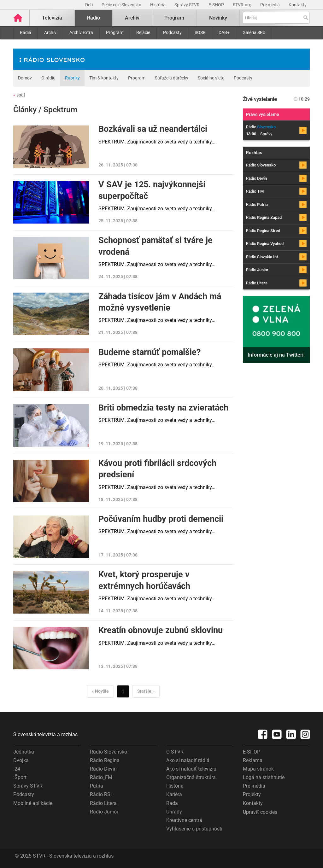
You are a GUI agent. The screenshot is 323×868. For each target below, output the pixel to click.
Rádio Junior (104, 812)
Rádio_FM (101, 777)
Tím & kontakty (104, 78)
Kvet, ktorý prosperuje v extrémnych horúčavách (144, 580)
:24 (17, 769)
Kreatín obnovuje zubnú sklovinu (161, 630)
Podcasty (172, 32)
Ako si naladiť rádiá (188, 760)
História (158, 5)
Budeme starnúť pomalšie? (150, 352)
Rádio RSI (101, 794)
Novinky (218, 18)
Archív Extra (81, 32)
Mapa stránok (258, 769)
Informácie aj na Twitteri (276, 355)
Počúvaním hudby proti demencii (161, 519)
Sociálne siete (211, 78)
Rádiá (26, 32)
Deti (89, 5)
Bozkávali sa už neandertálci (153, 129)
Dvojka (21, 760)
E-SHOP (217, 5)
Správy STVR (188, 5)
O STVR (175, 752)
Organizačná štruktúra (191, 777)
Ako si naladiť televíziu (191, 769)
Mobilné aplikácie (33, 803)
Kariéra (174, 794)
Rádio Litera (103, 803)
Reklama (253, 760)
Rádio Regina (105, 760)
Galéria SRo (254, 32)
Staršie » (146, 691)
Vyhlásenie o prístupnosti (194, 829)
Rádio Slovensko (109, 752)
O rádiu (48, 78)
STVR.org (243, 5)
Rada (172, 803)
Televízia (52, 18)
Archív (50, 32)
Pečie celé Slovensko (122, 5)
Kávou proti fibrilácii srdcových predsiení (157, 469)
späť (19, 95)
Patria (97, 786)
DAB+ (224, 32)
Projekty (252, 794)
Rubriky (72, 78)
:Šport (20, 777)
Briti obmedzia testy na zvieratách (163, 408)
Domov (25, 78)
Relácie (143, 32)
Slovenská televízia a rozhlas (45, 734)
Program (115, 32)
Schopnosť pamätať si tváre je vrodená (156, 246)
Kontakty (298, 5)
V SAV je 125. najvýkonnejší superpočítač (152, 190)
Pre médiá (270, 5)
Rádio (94, 18)
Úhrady (174, 812)
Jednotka (24, 752)
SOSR (200, 32)
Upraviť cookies (260, 812)
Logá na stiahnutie (264, 777)
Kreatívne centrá (184, 820)
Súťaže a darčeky (172, 78)
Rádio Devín (103, 769)
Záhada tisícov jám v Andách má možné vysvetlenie (160, 302)
